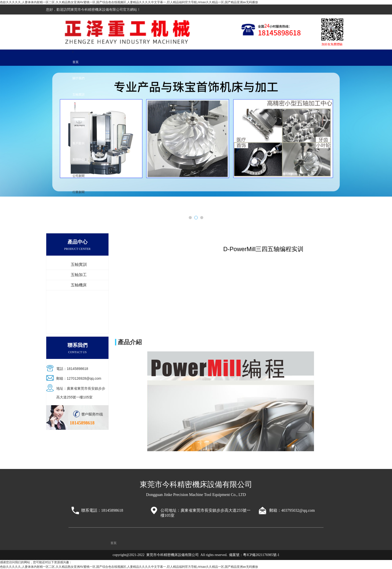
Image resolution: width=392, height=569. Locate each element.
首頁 (75, 62)
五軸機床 (78, 127)
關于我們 (78, 78)
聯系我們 (78, 208)
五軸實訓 (78, 95)
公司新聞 (78, 176)
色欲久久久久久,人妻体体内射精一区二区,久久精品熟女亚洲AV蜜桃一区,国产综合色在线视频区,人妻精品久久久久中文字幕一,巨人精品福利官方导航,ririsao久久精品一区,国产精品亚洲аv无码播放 (129, 2)
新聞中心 (78, 160)
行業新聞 (78, 192)
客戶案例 (78, 143)
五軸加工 (78, 111)
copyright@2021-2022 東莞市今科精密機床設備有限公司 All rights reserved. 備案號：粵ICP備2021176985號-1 (196, 555)
